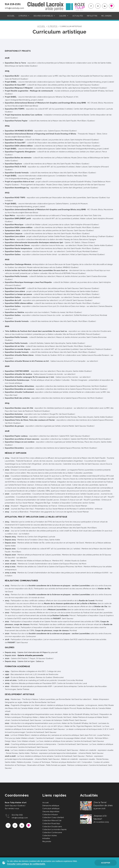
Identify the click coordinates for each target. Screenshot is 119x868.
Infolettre (92, 16)
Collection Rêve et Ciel (52, 821)
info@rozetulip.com (14, 8)
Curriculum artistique (51, 809)
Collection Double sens (52, 827)
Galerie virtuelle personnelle (30, 655)
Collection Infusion (50, 815)
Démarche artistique (51, 806)
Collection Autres (50, 836)
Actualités (78, 16)
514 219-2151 (13, 4)
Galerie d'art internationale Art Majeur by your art (37, 652)
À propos (23, 16)
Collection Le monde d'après (54, 829)
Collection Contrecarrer (52, 832)
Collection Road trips (51, 824)
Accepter (106, 863)
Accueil (11, 16)
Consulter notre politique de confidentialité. (26, 864)
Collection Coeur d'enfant (53, 817)
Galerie (63, 16)
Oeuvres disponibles (43, 16)
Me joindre (107, 16)
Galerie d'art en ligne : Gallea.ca (31, 661)
